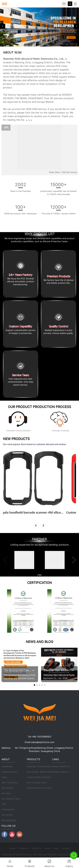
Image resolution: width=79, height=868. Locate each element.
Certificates (7, 766)
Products (24, 848)
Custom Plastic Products (39, 777)
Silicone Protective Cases (39, 788)
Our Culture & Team (11, 799)
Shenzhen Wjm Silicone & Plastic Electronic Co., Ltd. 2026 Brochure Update (57, 670)
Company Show (9, 772)
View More (9, 516)
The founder (7, 788)
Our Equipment (9, 820)
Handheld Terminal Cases (39, 766)
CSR (4, 804)
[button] (3, 26)
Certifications (8, 809)
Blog (56, 848)
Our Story (6, 793)
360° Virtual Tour (10, 783)
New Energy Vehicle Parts (39, 772)
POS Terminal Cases (37, 783)
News (47, 848)
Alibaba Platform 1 (61, 772)
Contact (66, 848)
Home (12, 848)
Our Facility (7, 815)
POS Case (61, 66)
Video (4, 777)
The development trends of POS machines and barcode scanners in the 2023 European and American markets (18, 670)
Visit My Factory (70, 172)
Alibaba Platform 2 (61, 766)
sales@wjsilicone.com (43, 742)
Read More (54, 172)
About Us (36, 848)
